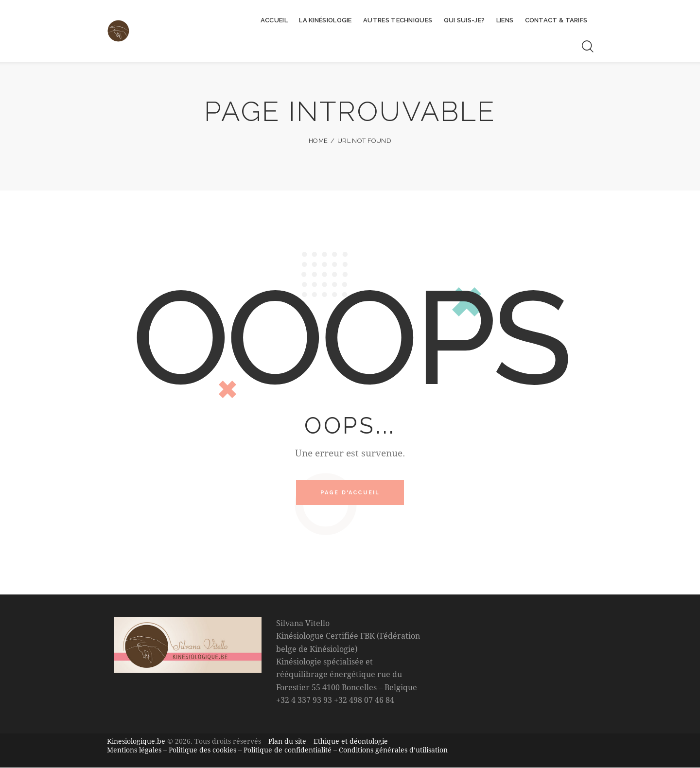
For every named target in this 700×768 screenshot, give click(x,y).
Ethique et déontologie (351, 742)
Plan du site (287, 742)
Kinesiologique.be (136, 742)
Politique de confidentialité (288, 751)
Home (318, 141)
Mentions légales (134, 751)
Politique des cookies (202, 751)
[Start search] (587, 47)
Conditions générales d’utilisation (393, 751)
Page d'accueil (350, 494)
